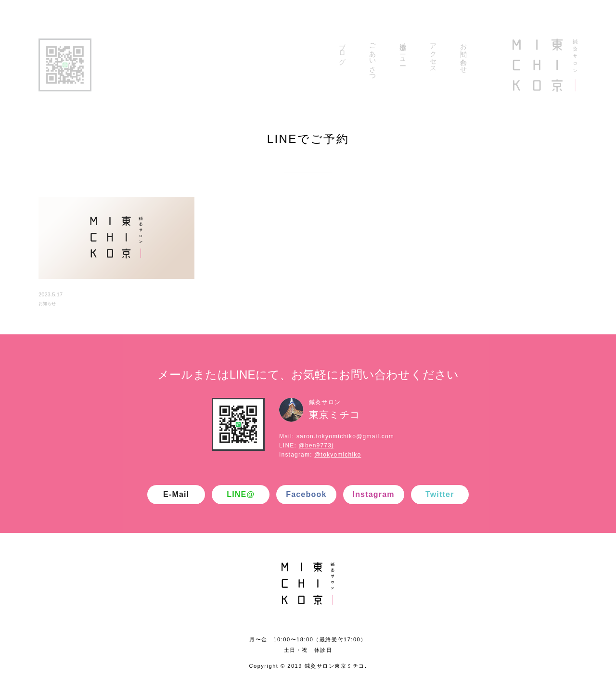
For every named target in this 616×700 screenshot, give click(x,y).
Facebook (306, 494)
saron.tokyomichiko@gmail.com (345, 436)
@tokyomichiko (338, 455)
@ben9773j (316, 445)
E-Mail (176, 494)
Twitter (440, 494)
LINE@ (241, 494)
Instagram (374, 494)
